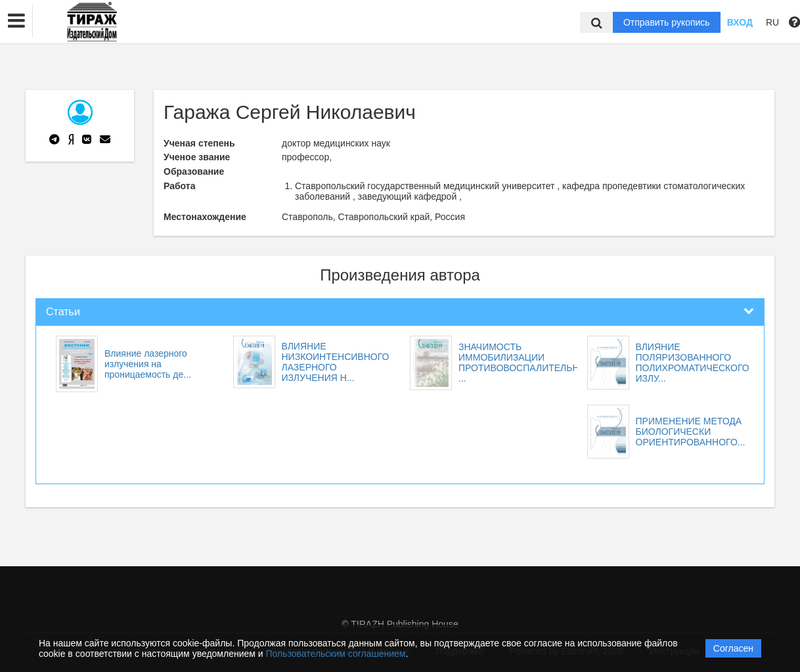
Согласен (733, 648)
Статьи (63, 312)
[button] (16, 21)
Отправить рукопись (667, 22)
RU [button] (772, 22)
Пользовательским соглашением (336, 654)
